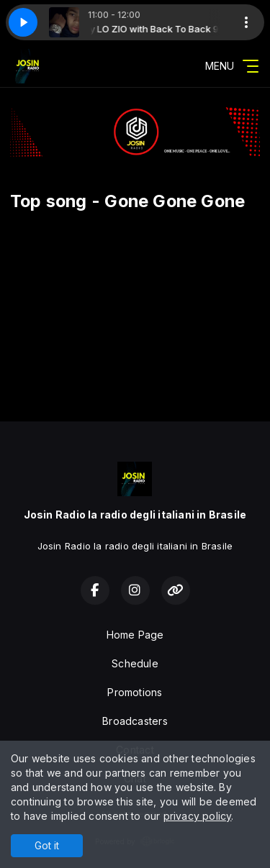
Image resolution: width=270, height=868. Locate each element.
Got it (47, 845)
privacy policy (198, 816)
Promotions (135, 692)
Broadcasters (135, 721)
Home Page (135, 635)
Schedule (135, 663)
